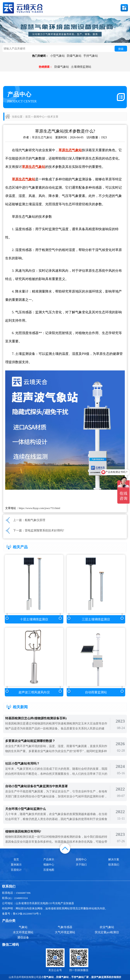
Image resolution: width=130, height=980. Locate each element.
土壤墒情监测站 (81, 67)
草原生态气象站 (42, 137)
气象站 (23, 927)
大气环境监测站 (65, 932)
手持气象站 (91, 56)
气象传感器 (65, 927)
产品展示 (49, 859)
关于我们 (81, 865)
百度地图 (49, 870)
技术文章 (53, 117)
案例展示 (16, 865)
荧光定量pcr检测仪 (107, 932)
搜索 (121, 49)
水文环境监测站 (23, 932)
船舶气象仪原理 (35, 520)
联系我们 (114, 865)
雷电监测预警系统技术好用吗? (44, 531)
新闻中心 (39, 117)
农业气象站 (107, 927)
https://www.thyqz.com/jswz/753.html (39, 508)
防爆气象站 (74, 56)
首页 (28, 117)
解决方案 (114, 859)
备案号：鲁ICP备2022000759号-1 (22, 914)
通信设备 (23, 938)
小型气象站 (57, 56)
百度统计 (16, 870)
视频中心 (49, 865)
